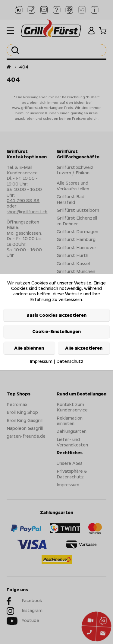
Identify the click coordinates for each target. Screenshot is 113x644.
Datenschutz (70, 361)
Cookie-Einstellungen (56, 332)
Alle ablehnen (29, 348)
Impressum (41, 361)
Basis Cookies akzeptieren (56, 315)
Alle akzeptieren (84, 348)
